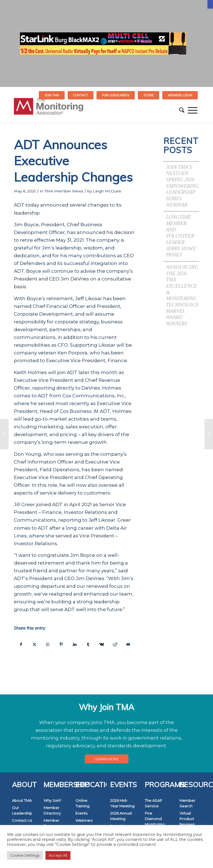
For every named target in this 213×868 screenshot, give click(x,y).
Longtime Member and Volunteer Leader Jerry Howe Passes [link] (181, 236)
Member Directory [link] (52, 810)
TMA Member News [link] (64, 191)
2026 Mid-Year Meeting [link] (122, 803)
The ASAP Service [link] (154, 803)
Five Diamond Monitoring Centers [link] (155, 821)
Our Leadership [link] (22, 810)
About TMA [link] (22, 800)
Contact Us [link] (22, 820)
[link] (210, 4)
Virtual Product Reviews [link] (187, 819)
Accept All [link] (58, 855)
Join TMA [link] (52, 95)
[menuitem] (52, 95)
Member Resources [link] (53, 823)
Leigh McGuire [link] (107, 191)
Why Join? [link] (52, 800)
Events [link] (81, 813)
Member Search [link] (187, 803)
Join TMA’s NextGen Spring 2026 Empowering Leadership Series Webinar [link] (182, 186)
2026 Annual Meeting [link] (121, 816)
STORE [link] (149, 95)
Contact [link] (81, 95)
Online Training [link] (82, 803)
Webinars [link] (84, 820)
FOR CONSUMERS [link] (116, 95)
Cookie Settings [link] (25, 855)
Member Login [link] (180, 95)
